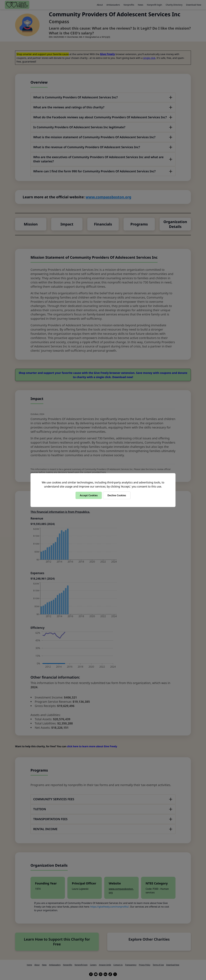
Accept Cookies (89, 495)
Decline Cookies (117, 495)
